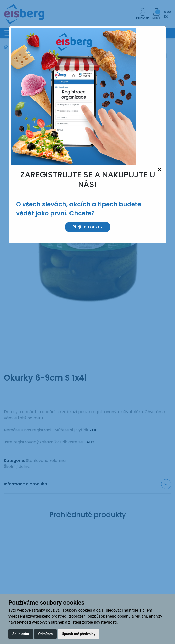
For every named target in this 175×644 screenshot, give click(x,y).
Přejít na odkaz (88, 227)
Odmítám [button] (46, 634)
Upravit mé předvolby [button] (78, 634)
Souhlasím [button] (21, 634)
